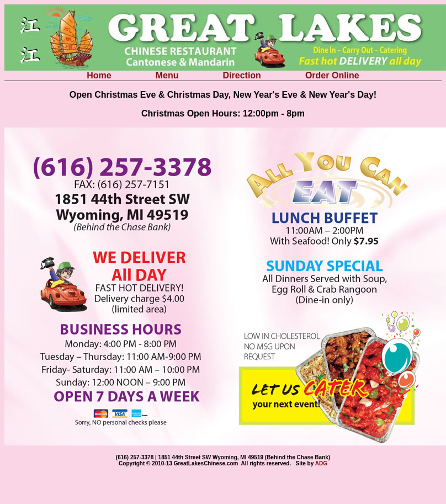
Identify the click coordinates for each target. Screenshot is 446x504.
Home (100, 75)
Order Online (332, 75)
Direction (243, 75)
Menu (168, 75)
